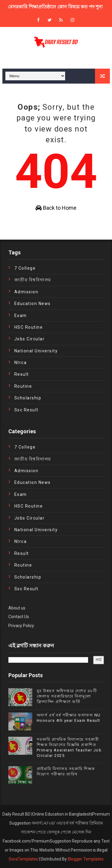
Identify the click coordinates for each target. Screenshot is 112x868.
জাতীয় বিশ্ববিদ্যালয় (33, 280)
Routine (23, 386)
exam (21, 316)
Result (22, 374)
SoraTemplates (23, 859)
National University (36, 351)
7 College (25, 268)
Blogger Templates (86, 859)
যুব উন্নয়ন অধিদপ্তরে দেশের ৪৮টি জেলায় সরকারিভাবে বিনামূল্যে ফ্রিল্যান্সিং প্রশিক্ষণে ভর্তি (67, 696)
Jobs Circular (30, 339)
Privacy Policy (21, 626)
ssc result (26, 410)
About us (17, 608)
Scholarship (28, 398)
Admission (26, 292)
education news (33, 304)
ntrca (21, 363)
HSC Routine (29, 327)
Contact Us (19, 617)
